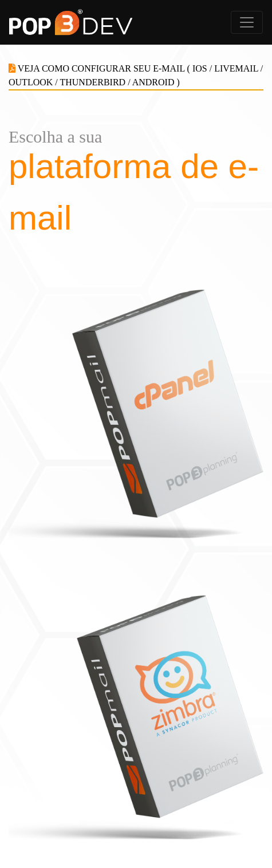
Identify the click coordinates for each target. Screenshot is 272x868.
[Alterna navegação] (247, 22)
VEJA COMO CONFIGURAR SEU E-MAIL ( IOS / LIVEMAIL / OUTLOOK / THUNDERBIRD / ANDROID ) (136, 75)
